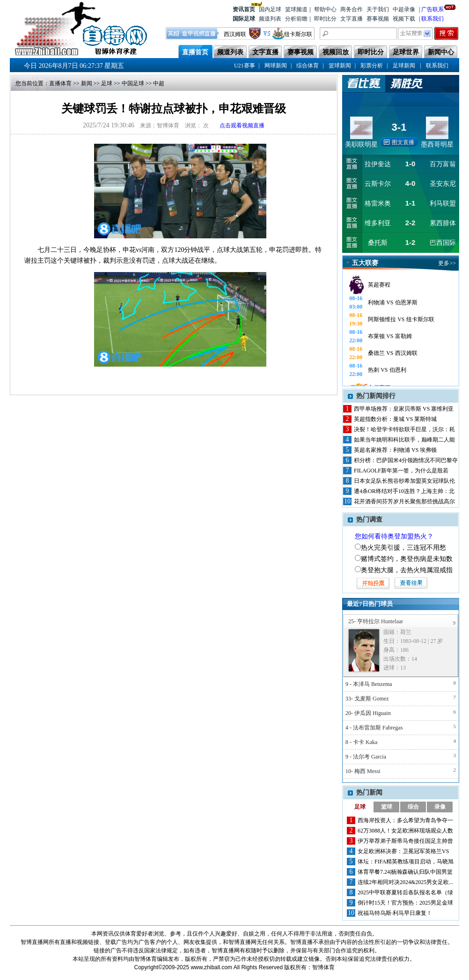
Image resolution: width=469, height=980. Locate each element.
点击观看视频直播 (242, 125)
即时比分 (325, 19)
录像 (440, 807)
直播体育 (60, 83)
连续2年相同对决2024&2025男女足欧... (405, 882)
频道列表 (270, 19)
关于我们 (378, 9)
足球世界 (406, 52)
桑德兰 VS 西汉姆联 (392, 353)
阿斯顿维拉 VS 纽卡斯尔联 (401, 319)
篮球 (387, 807)
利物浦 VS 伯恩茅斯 (392, 302)
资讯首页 (244, 9)
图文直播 (403, 142)
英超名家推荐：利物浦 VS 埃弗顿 (395, 450)
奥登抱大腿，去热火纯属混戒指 (407, 570)
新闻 (87, 83)
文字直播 (352, 19)
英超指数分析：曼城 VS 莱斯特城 (395, 419)
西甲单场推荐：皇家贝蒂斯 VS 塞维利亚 (404, 409)
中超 (159, 83)
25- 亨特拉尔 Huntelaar (376, 621)
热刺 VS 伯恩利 (387, 370)
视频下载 (404, 19)
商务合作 (352, 9)
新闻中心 (441, 52)
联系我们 (432, 19)
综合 (413, 807)
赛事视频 (378, 19)
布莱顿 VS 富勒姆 (390, 336)
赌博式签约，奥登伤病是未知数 (407, 559)
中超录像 (404, 9)
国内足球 (270, 9)
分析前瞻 (296, 19)
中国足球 (133, 83)
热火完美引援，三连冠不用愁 (403, 548)
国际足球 (244, 19)
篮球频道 (296, 9)
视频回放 (336, 52)
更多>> (447, 263)
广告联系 (432, 9)
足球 (107, 83)
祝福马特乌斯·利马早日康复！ (395, 913)
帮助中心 (325, 9)
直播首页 (195, 52)
